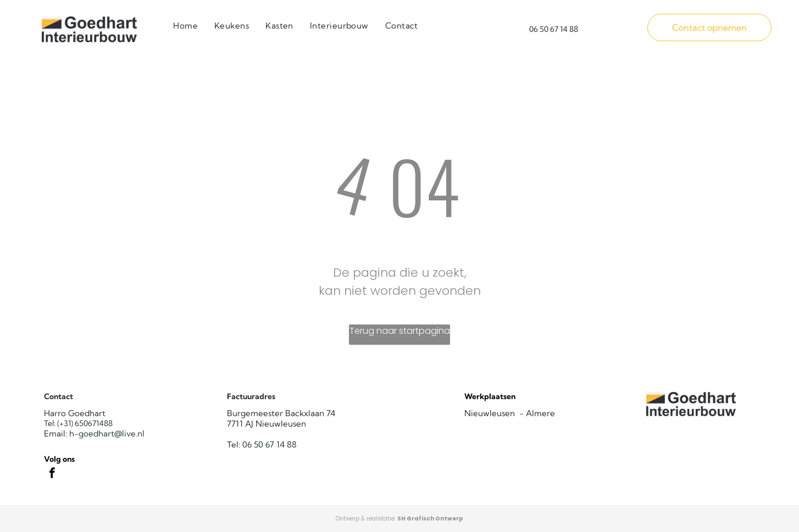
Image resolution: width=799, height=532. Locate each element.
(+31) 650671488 (85, 423)
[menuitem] (185, 26)
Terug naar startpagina (400, 331)
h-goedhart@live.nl (107, 433)
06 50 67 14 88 (270, 444)
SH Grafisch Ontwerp (430, 519)
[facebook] (52, 474)
